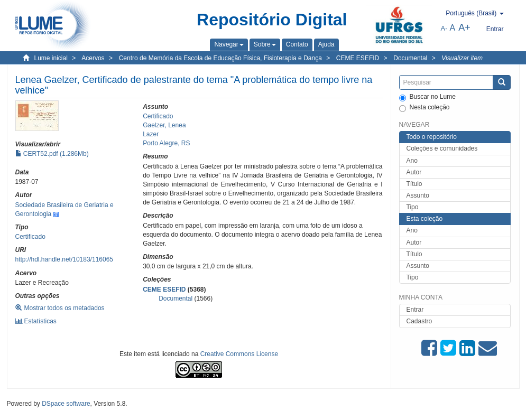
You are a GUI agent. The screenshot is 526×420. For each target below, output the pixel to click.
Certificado (30, 237)
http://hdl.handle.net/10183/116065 (64, 259)
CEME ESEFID (358, 58)
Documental (410, 58)
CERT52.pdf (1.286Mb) (52, 154)
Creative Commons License (239, 354)
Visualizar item (462, 58)
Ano (412, 161)
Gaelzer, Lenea (164, 125)
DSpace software (66, 404)
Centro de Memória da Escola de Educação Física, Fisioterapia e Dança (220, 58)
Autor (414, 172)
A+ (464, 27)
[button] (229, 44)
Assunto (418, 195)
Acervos (93, 58)
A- (444, 28)
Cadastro (419, 321)
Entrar (415, 310)
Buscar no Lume (427, 97)
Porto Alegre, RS (166, 143)
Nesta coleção (425, 108)
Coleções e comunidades (442, 148)
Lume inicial (51, 58)
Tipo (413, 207)
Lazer (151, 134)
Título (414, 184)
